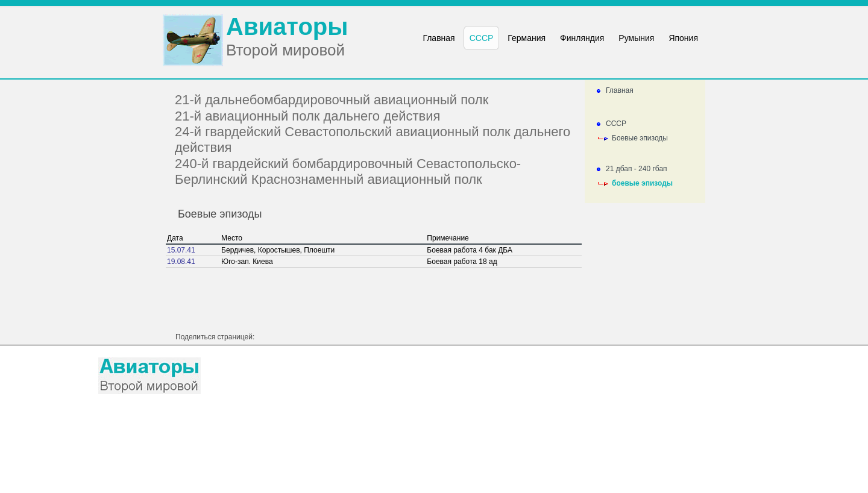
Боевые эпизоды (640, 138)
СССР (616, 124)
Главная (620, 90)
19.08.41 (181, 262)
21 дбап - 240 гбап (637, 169)
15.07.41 (181, 250)
